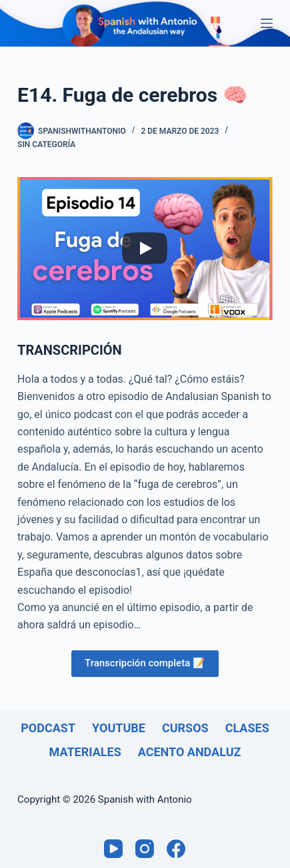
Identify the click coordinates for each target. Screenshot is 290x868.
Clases (247, 728)
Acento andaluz (190, 752)
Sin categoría (46, 144)
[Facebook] (176, 849)
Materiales (85, 752)
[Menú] (267, 23)
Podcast (48, 728)
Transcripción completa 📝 (145, 663)
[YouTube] (113, 849)
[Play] (145, 248)
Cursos (185, 728)
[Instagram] (145, 849)
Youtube (119, 728)
